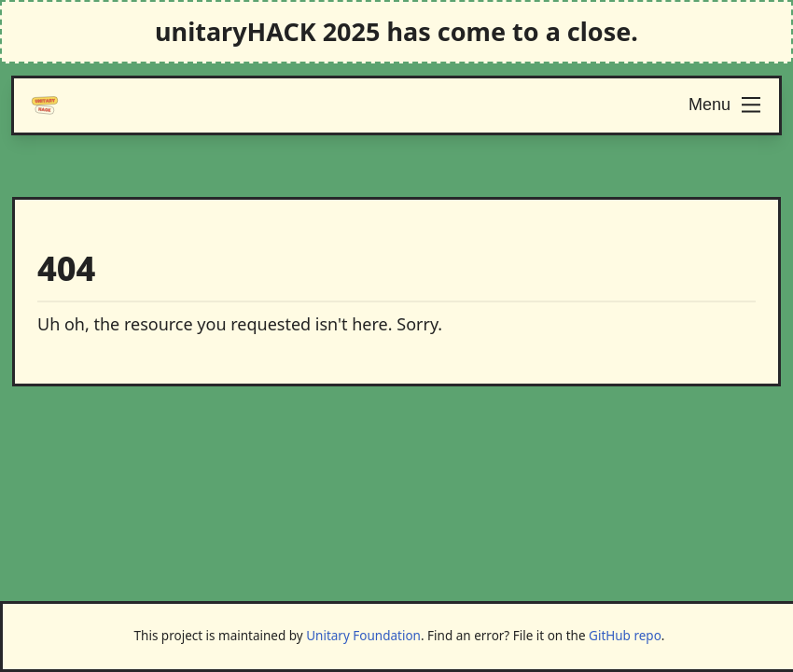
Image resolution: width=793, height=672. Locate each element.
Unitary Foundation (363, 636)
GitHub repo (625, 636)
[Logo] (45, 105)
